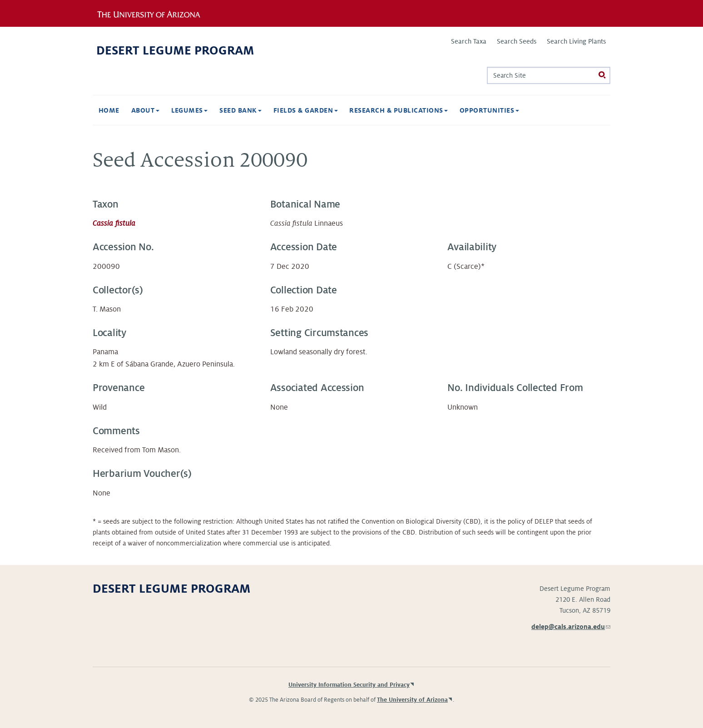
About (145, 110)
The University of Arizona (412, 700)
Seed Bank (240, 110)
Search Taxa (469, 41)
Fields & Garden (306, 110)
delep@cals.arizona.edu (571, 627)
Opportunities (489, 110)
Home (109, 110)
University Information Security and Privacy (349, 685)
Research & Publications (399, 110)
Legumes (190, 110)
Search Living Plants (576, 41)
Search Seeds (517, 41)
